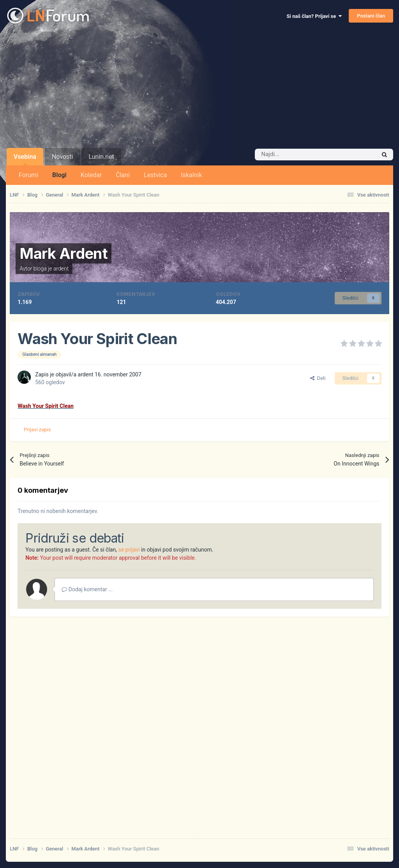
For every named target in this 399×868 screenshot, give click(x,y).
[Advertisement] (199, 90)
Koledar (91, 175)
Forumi (28, 175)
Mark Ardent (64, 253)
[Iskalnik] (299, 155)
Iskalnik (191, 175)
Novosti (63, 157)
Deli (318, 378)
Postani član (371, 16)
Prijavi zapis (37, 430)
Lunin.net (101, 157)
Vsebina (25, 159)
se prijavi (129, 550)
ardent (61, 269)
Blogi (59, 175)
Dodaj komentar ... (87, 589)
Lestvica (155, 175)
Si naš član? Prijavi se (314, 16)
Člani (123, 175)
